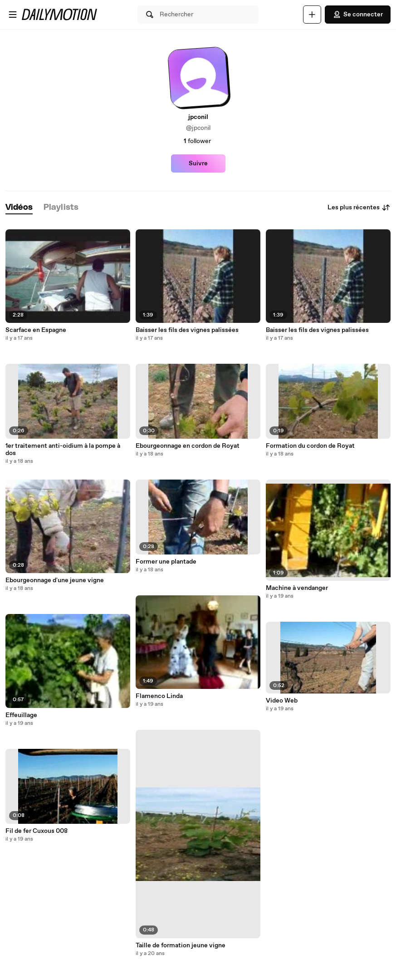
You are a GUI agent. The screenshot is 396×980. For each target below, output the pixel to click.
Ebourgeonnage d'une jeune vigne (55, 580)
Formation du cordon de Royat (310, 446)
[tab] (19, 208)
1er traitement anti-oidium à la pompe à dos (63, 450)
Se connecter (358, 15)
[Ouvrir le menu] (13, 15)
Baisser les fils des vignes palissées (187, 330)
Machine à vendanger (297, 588)
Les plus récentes (359, 208)
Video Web (282, 701)
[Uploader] (312, 15)
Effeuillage (21, 715)
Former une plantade (166, 562)
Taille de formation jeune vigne (181, 945)
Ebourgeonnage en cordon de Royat (188, 446)
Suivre (198, 163)
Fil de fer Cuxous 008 (37, 831)
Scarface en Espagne (36, 330)
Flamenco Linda (159, 696)
